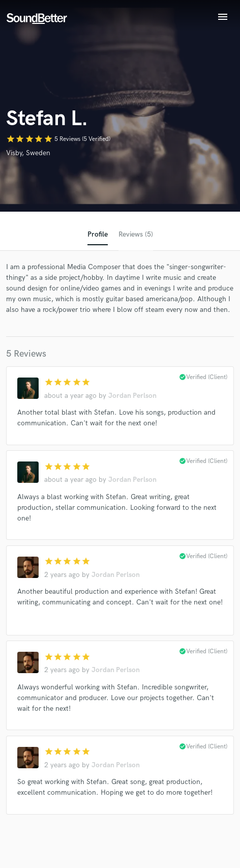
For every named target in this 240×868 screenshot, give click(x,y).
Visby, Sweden (28, 153)
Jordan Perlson (132, 396)
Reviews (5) (136, 234)
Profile (98, 234)
